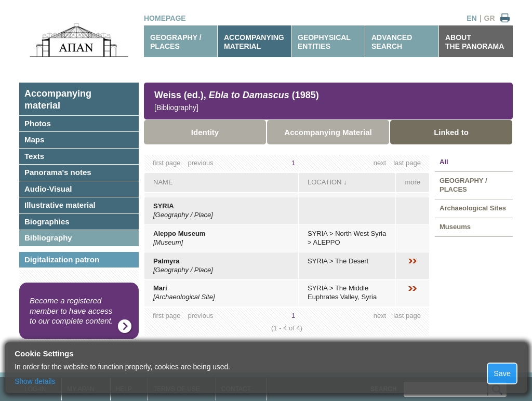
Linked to (451, 132)
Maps (34, 139)
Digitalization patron (62, 259)
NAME (163, 182)
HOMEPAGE (165, 18)
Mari (160, 288)
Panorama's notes (58, 172)
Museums (455, 227)
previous (200, 163)
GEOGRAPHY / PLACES (176, 42)
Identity (205, 132)
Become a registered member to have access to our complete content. (71, 311)
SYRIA (164, 206)
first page (167, 163)
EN (471, 18)
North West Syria (361, 233)
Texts (34, 156)
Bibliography (48, 238)
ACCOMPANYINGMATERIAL (254, 42)
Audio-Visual (48, 189)
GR (490, 18)
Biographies (47, 222)
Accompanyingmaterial (58, 99)
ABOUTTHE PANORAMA (475, 42)
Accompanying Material (328, 132)
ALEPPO (327, 242)
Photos (38, 123)
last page (407, 163)
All (444, 162)
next (380, 163)
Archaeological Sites (473, 208)
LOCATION (325, 182)
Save (502, 373)
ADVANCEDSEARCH (392, 42)
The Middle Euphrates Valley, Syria (342, 292)
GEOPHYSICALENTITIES (324, 42)
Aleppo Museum (179, 233)
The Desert (352, 261)
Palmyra (167, 261)
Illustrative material (60, 205)
